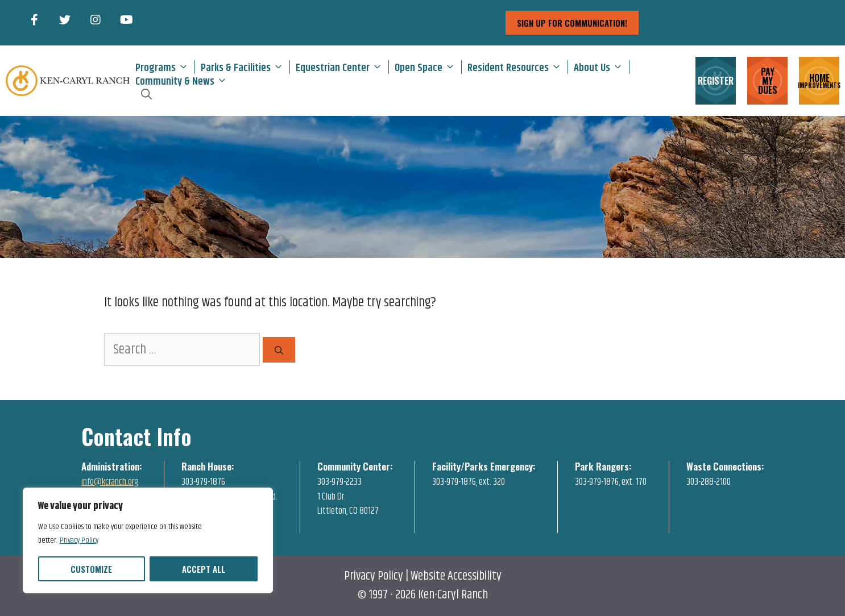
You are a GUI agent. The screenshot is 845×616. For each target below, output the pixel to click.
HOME (819, 80)
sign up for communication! (572, 23)
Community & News (184, 81)
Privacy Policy (79, 540)
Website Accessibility (456, 576)
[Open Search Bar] (146, 94)
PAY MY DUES (768, 81)
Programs (165, 67)
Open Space (428, 67)
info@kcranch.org (110, 482)
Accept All (204, 569)
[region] (148, 540)
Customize (91, 569)
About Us (601, 67)
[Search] (279, 350)
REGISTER (716, 81)
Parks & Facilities (245, 67)
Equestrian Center (342, 67)
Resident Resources (517, 67)
